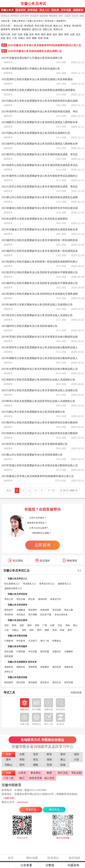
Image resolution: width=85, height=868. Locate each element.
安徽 (26, 34)
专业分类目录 (61, 615)
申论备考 (21, 641)
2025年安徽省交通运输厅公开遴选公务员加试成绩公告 (32, 58)
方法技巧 (33, 641)
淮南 (3, 38)
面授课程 (44, 16)
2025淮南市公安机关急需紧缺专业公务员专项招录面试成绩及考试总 (40, 165)
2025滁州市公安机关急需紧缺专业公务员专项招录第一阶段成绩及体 (40, 240)
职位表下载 (46, 615)
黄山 (9, 38)
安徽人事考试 (18, 21)
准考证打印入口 (47, 584)
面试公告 (37, 29)
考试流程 (57, 610)
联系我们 (53, 858)
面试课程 (42, 560)
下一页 (51, 490)
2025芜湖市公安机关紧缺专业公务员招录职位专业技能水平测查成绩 (40, 294)
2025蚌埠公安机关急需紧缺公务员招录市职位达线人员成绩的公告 (38, 401)
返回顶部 (74, 858)
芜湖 (40, 38)
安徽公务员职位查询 (17, 620)
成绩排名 (21, 667)
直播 (82, 16)
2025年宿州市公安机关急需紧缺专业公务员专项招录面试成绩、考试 (40, 112)
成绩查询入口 (64, 584)
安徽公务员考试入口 (17, 579)
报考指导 (15, 16)
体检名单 (69, 667)
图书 (61, 16)
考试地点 (21, 615)
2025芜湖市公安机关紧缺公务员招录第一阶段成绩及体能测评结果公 (40, 262)
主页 (7, 865)
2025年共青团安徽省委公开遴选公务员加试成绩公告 (31, 69)
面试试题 (45, 651)
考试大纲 (39, 26)
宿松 (32, 630)
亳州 (43, 34)
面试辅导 (9, 682)
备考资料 (25, 16)
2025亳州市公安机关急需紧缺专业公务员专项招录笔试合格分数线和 (40, 423)
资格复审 (16, 29)
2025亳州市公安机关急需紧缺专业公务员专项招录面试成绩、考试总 (40, 154)
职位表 (55, 10)
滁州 (61, 34)
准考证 (67, 26)
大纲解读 (21, 610)
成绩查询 (78, 10)
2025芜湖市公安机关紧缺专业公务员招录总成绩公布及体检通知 (37, 79)
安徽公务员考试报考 (17, 605)
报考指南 (45, 610)
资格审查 (33, 667)
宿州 (29, 38)
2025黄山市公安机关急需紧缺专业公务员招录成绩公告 (32, 455)
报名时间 (21, 10)
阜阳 (66, 34)
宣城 (46, 38)
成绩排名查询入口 (13, 588)
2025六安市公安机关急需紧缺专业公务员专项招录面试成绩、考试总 (40, 187)
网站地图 (32, 858)
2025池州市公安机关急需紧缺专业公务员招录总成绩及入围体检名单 (40, 144)
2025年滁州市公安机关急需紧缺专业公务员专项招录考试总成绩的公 (40, 176)
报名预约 (33, 610)
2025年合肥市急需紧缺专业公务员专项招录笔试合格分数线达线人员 (40, 369)
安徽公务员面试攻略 (17, 677)
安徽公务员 (7, 10)
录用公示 (58, 29)
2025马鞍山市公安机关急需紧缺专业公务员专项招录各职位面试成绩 (40, 101)
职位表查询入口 (12, 584)
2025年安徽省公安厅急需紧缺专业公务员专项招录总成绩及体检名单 (40, 229)
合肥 (72, 34)
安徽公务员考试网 (11, 4)
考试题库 (34, 16)
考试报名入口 (29, 584)
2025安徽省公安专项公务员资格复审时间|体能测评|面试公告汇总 (44, 45)
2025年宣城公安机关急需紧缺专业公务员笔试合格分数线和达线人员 (40, 465)
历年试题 (66, 10)
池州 (55, 34)
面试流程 (21, 682)
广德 (45, 625)
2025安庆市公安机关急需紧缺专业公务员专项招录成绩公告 (35, 444)
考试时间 (77, 26)
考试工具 (9, 693)
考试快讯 (29, 26)
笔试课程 (15, 560)
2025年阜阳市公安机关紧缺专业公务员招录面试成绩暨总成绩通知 (38, 90)
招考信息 (33, 10)
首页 (9, 490)
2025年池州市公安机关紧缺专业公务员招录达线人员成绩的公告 (37, 305)
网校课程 (53, 16)
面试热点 (45, 682)
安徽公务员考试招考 (17, 594)
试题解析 (69, 651)
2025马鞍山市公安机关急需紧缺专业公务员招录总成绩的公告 (36, 133)
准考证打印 (56, 599)
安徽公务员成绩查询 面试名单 (22, 662)
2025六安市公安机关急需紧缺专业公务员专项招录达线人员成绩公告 (40, 390)
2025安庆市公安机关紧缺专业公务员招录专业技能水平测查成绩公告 (40, 272)
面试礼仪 (57, 682)
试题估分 (57, 651)
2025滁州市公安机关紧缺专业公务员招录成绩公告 (29, 326)
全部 (14, 34)
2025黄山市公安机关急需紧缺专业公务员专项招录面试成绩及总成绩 (40, 197)
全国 (20, 34)
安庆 (32, 34)
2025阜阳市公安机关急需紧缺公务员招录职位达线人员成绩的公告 (38, 380)
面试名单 (57, 667)
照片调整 (33, 615)
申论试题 (33, 651)
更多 (79, 571)
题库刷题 (9, 656)
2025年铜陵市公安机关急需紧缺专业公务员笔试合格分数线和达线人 (40, 358)
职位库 (75, 16)
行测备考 (9, 641)
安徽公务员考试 (33, 4)
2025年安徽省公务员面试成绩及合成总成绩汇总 (35, 51)
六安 (15, 38)
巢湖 (49, 34)
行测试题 (21, 651)
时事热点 (57, 641)
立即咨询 (42, 545)
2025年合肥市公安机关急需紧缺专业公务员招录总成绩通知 (35, 219)
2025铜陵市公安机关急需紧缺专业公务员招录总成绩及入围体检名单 (40, 122)
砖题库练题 (76, 693)
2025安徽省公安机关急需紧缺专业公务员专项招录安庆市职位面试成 (40, 208)
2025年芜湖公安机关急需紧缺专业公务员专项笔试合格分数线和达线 (40, 337)
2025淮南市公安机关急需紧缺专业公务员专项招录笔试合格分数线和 (40, 433)
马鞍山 (22, 38)
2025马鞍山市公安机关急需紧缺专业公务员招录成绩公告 (33, 412)
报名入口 (44, 10)
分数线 (50, 865)
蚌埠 (37, 34)
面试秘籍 (33, 682)
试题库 (68, 16)
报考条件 (9, 610)
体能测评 (45, 667)
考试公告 (18, 26)
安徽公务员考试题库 (17, 646)
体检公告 (47, 29)
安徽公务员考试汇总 (17, 571)
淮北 (78, 34)
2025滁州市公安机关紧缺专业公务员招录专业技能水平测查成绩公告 (40, 283)
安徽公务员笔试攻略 (17, 636)
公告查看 (26, 865)
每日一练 (45, 641)
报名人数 (69, 610)
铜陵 (34, 38)
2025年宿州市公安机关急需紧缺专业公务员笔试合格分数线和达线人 (40, 347)
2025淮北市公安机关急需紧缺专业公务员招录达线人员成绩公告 (37, 315)
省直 (24, 630)
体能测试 (26, 29)
